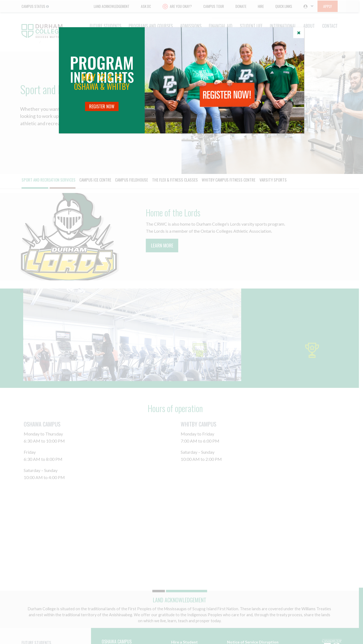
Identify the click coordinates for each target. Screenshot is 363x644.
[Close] (299, 33)
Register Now (102, 106)
